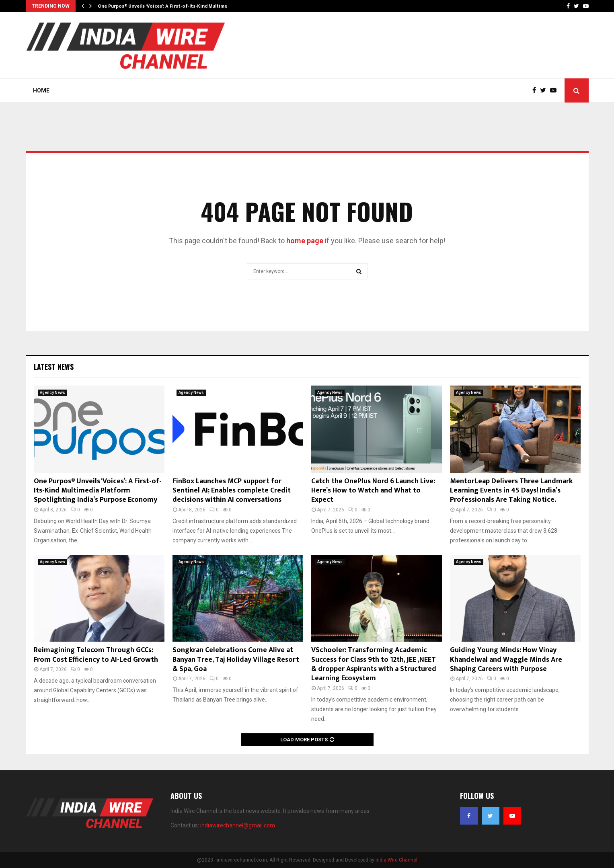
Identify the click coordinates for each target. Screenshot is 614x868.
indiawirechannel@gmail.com (238, 825)
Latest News (54, 367)
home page (305, 241)
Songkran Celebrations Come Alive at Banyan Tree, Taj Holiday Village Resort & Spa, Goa (236, 660)
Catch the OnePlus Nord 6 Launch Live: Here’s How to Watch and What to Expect (373, 491)
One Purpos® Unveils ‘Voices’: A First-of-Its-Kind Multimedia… (168, 6)
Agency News (52, 393)
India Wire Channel (396, 860)
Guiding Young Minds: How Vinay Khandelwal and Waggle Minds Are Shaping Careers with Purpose (506, 660)
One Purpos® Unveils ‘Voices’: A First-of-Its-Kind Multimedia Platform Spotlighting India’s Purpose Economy (98, 491)
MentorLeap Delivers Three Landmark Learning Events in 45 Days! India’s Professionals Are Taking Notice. (511, 491)
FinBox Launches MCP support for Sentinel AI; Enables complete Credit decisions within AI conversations (232, 491)
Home (41, 90)
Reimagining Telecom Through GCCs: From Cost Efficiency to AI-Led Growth (96, 655)
